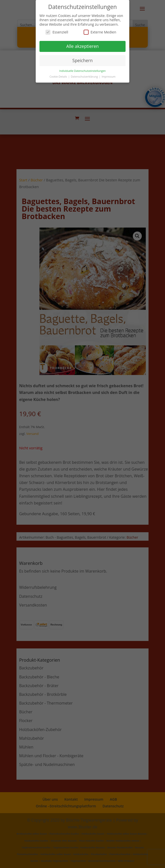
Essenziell (57, 32)
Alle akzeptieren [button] (82, 46)
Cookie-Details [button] (59, 76)
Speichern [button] (82, 60)
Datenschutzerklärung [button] (85, 76)
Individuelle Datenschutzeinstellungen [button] (83, 71)
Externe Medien (100, 32)
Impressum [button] (108, 76)
